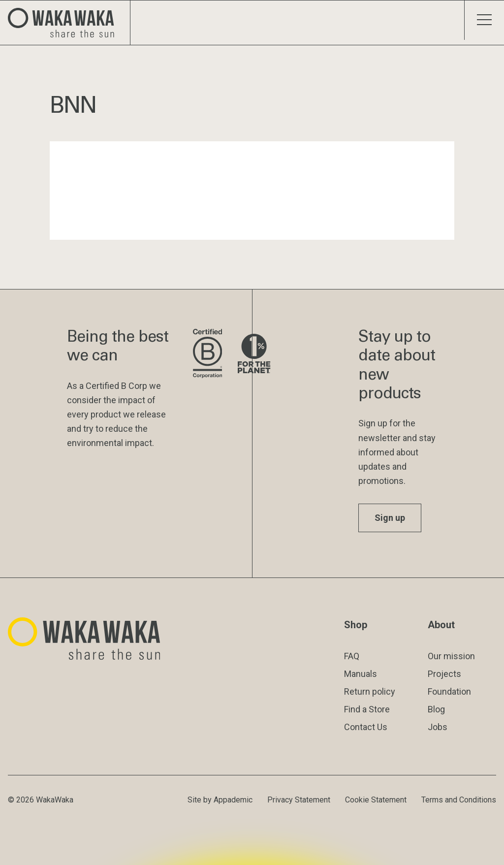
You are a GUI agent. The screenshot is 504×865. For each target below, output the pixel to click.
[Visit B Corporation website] (207, 354)
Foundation (449, 691)
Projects (444, 674)
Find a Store (367, 709)
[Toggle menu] (484, 20)
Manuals (361, 674)
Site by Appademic (220, 800)
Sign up (390, 518)
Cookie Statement (376, 800)
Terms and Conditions (459, 800)
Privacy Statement (299, 800)
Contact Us (366, 727)
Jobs (438, 727)
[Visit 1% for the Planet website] (254, 354)
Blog (436, 709)
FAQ (352, 656)
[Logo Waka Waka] (65, 23)
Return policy (370, 691)
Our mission (451, 656)
